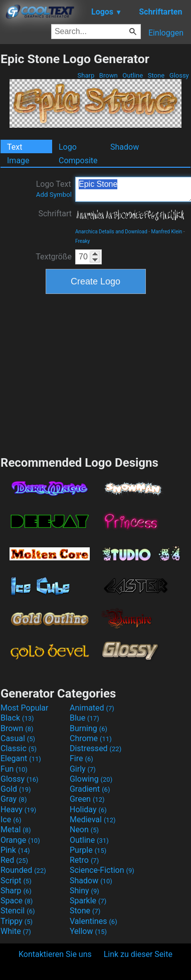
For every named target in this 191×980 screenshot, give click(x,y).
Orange (20, 840)
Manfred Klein (167, 232)
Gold (16, 789)
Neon (84, 830)
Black (17, 718)
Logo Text (54, 189)
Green (87, 799)
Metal (16, 830)
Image (18, 160)
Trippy (17, 921)
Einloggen (166, 33)
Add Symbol (54, 195)
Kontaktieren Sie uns (55, 954)
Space (17, 901)
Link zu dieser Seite (138, 954)
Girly (83, 769)
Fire (81, 758)
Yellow (88, 931)
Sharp (86, 75)
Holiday (88, 809)
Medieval (93, 820)
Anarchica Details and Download (111, 232)
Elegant (21, 758)
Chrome (91, 738)
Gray (14, 799)
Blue (84, 718)
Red (14, 860)
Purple (88, 850)
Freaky (82, 241)
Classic (19, 748)
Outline (133, 75)
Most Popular (25, 708)
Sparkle (88, 901)
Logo (68, 147)
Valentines (93, 921)
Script (16, 881)
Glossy (179, 75)
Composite (78, 160)
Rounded (23, 870)
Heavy (18, 809)
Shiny (84, 891)
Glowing (91, 779)
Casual (18, 738)
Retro (84, 860)
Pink (15, 850)
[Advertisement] (96, 374)
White (16, 931)
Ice (11, 820)
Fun (14, 769)
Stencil (18, 911)
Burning (88, 728)
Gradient (90, 789)
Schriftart (55, 214)
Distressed (95, 748)
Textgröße (54, 257)
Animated (92, 708)
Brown (109, 75)
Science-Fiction (102, 870)
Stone (156, 75)
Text (15, 147)
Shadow (125, 147)
